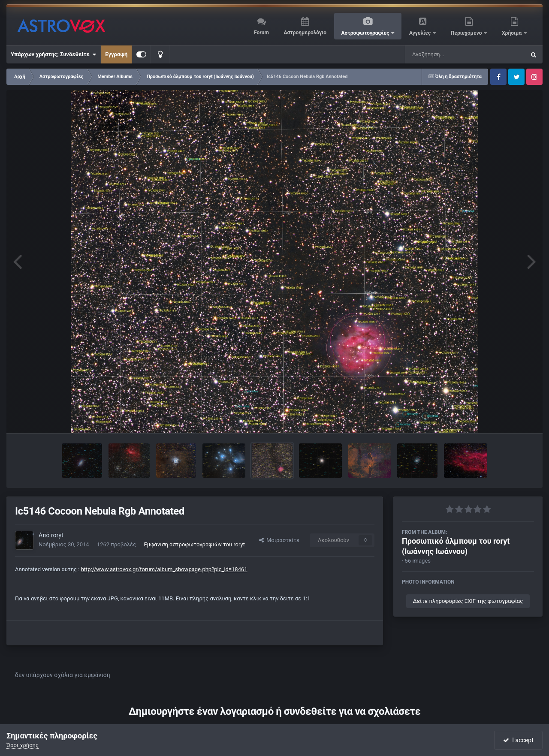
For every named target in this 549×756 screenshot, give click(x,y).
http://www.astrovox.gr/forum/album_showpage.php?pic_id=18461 (164, 569)
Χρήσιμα (512, 33)
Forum (261, 33)
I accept (518, 740)
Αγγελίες (421, 33)
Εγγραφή (116, 54)
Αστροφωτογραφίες (366, 33)
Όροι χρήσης (23, 745)
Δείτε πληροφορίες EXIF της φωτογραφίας (468, 601)
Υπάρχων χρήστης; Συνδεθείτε (53, 54)
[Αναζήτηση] (448, 54)
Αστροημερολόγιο (305, 33)
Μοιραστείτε (279, 540)
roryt (57, 535)
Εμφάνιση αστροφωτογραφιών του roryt (194, 544)
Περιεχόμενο (467, 33)
